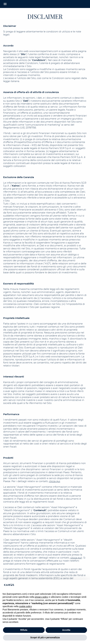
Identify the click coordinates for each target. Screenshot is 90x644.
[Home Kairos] (45, 4)
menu (5, 4)
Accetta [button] (66, 630)
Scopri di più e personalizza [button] (45, 637)
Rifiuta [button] (24, 630)
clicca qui (55, 481)
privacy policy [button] (41, 597)
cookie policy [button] (25, 606)
